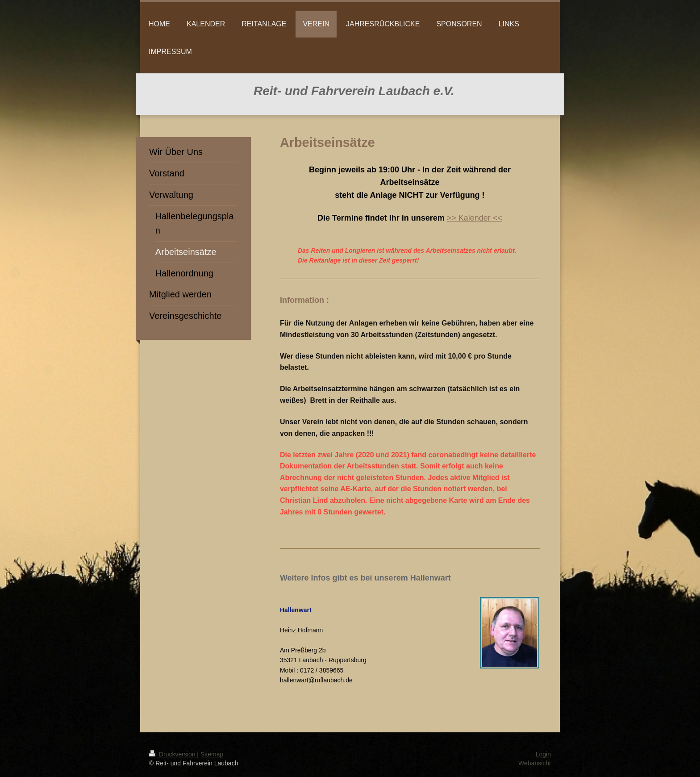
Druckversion (173, 754)
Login (543, 754)
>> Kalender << (475, 218)
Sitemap (212, 754)
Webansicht (535, 763)
